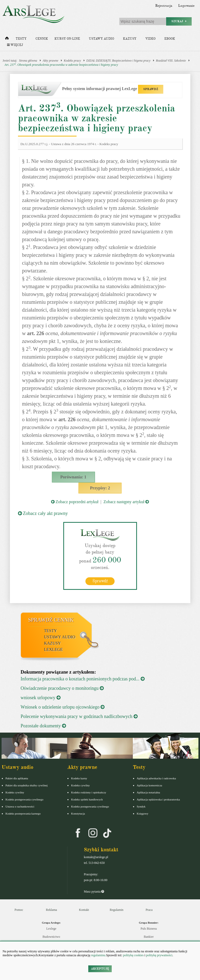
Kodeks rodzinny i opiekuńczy (89, 792)
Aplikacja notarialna (148, 792)
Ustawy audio (101, 39)
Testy (21, 39)
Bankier (149, 936)
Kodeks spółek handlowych (87, 799)
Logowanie (186, 6)
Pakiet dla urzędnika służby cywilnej (27, 785)
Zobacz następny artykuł (126, 502)
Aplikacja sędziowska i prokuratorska (158, 799)
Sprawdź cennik (51, 620)
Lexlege (51, 928)
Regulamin (117, 910)
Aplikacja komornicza (149, 785)
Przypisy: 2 (100, 488)
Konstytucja (78, 813)
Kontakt (84, 910)
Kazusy (130, 39)
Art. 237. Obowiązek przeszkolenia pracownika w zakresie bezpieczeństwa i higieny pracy (61, 65)
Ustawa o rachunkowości (20, 806)
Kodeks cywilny (15, 792)
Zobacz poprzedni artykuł (75, 502)
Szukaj (179, 21)
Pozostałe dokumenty (43, 726)
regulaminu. (98, 955)
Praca (149, 910)
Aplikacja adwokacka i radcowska (156, 778)
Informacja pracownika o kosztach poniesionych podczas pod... (83, 679)
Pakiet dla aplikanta (17, 778)
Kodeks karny (79, 778)
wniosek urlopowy (40, 697)
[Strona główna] (7, 39)
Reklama (51, 910)
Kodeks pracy (72, 61)
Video (150, 39)
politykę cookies (133, 955)
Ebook (170, 39)
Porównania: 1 (73, 477)
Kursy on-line (67, 39)
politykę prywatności (159, 955)
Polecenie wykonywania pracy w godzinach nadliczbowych (79, 716)
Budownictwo (51, 936)
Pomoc (19, 910)
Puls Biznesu (149, 928)
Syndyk (141, 806)
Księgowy (143, 813)
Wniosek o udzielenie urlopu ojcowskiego (63, 707)
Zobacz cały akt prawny (43, 513)
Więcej (15, 45)
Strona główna (28, 61)
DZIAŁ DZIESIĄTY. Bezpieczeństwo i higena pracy (118, 61)
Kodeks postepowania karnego (23, 813)
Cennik (42, 39)
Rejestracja (164, 6)
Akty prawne (51, 61)
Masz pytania (94, 891)
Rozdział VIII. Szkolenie (171, 61)
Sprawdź (100, 581)
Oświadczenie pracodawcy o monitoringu (62, 688)
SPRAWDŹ (151, 89)
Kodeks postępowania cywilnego (24, 799)
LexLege (53, 649)
